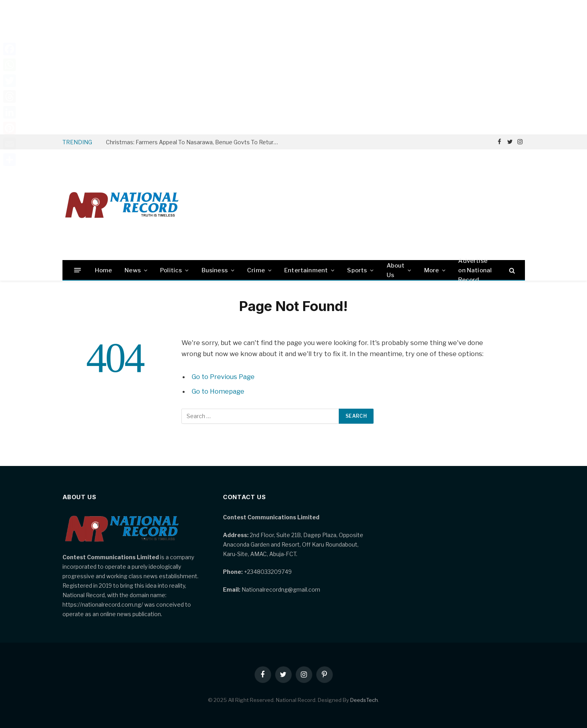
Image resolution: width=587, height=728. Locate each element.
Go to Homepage (218, 391)
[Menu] (77, 270)
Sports (357, 270)
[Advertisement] (294, 67)
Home (104, 270)
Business (215, 270)
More (432, 270)
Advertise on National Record (475, 270)
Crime (256, 270)
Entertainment (306, 270)
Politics (171, 270)
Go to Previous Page (224, 377)
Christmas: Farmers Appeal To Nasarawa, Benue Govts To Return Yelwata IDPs (195, 142)
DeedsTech (364, 700)
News (133, 270)
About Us (396, 270)
